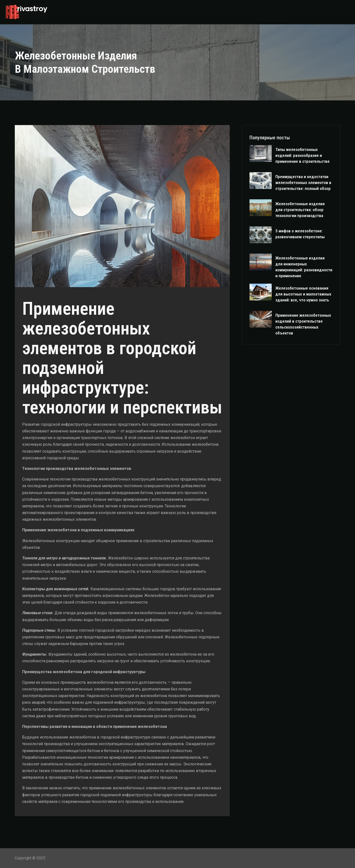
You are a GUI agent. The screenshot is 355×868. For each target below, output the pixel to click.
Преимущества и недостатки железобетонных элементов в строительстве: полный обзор (303, 183)
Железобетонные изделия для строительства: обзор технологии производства (300, 210)
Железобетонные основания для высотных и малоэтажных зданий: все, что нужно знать (303, 294)
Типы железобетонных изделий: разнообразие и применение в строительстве (302, 155)
